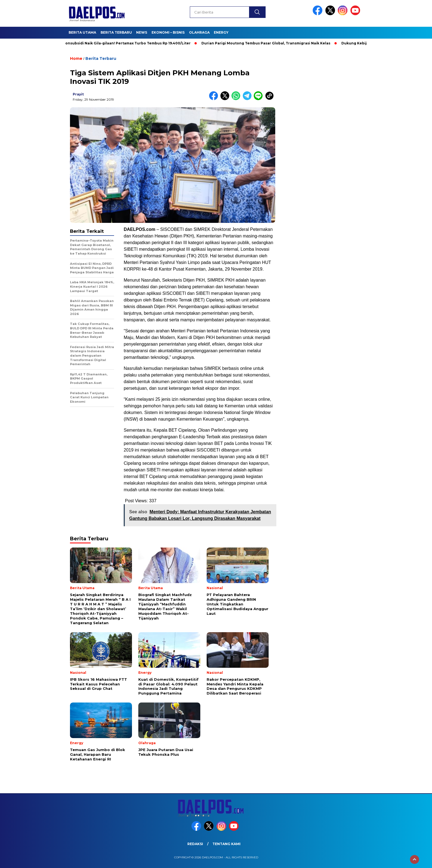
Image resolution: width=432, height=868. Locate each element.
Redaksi (195, 844)
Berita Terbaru (116, 32)
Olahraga (199, 32)
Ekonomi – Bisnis (168, 32)
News (142, 32)
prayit (78, 94)
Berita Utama (82, 32)
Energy (221, 32)
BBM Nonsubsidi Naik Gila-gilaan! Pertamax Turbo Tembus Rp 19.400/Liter (124, 43)
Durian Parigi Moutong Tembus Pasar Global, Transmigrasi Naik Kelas (268, 43)
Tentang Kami (226, 844)
